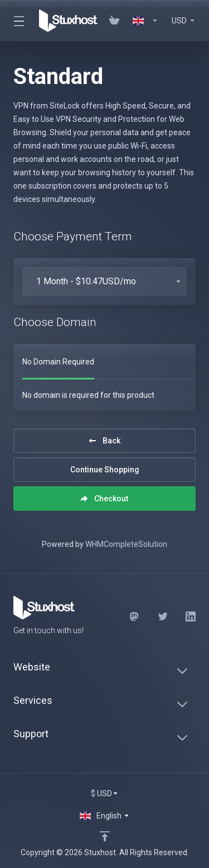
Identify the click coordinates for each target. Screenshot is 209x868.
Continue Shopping (105, 470)
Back (105, 441)
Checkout (104, 499)
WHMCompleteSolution (126, 544)
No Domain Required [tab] (58, 362)
